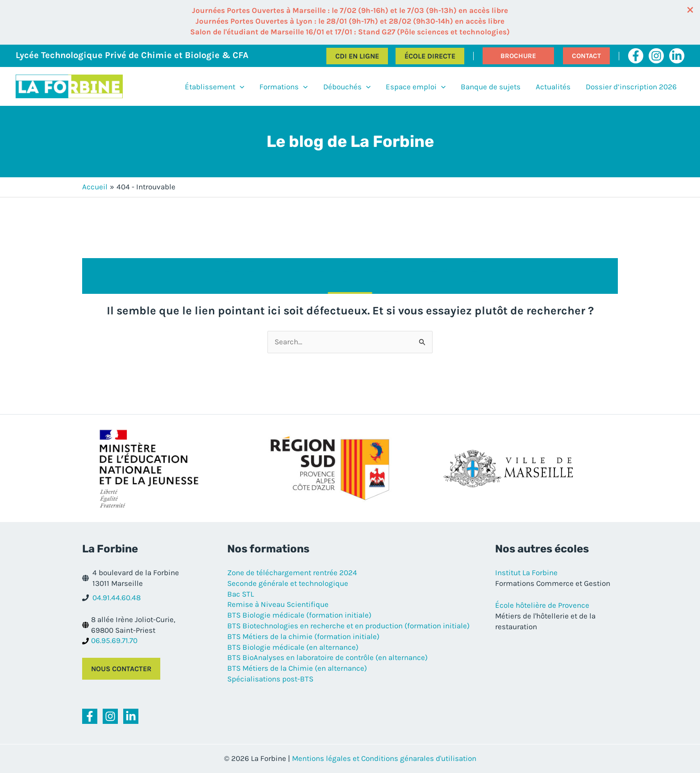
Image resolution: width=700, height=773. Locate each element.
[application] (240, 87)
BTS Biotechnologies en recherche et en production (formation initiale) (348, 626)
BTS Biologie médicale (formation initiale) (299, 615)
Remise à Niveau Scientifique (278, 604)
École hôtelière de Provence (542, 605)
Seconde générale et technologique (288, 583)
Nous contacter (121, 669)
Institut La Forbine (526, 572)
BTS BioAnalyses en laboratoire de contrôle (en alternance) (327, 657)
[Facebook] (636, 56)
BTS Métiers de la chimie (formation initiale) (303, 636)
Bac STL (241, 594)
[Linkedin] (677, 56)
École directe (430, 56)
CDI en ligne (357, 56)
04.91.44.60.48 (117, 598)
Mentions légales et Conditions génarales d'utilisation (384, 758)
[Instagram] (656, 56)
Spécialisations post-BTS (270, 679)
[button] (518, 56)
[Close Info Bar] (690, 11)
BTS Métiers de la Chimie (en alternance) (297, 668)
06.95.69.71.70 (114, 640)
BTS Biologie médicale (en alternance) (293, 647)
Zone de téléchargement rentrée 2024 (292, 572)
